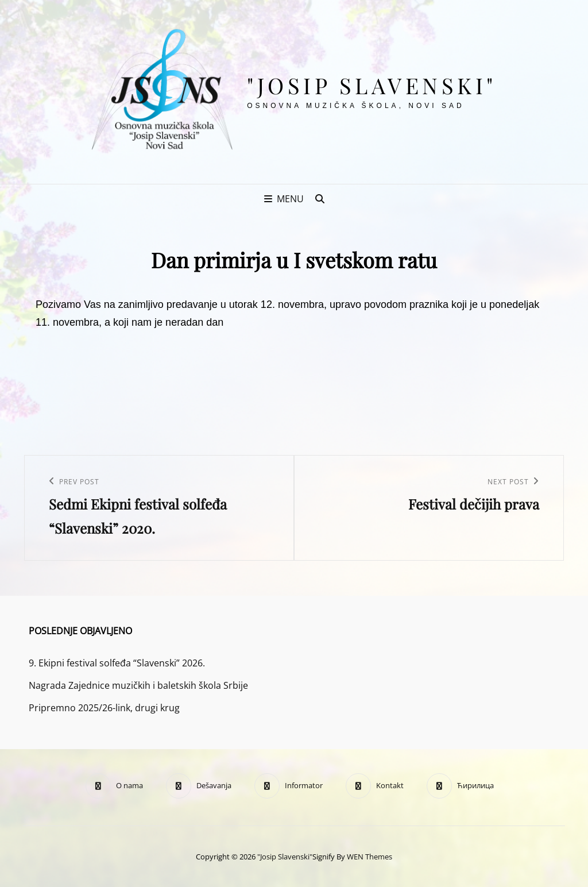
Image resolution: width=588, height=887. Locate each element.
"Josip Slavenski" (372, 85)
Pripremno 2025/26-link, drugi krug (104, 708)
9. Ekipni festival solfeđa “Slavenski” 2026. (117, 663)
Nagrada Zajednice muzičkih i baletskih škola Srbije (138, 685)
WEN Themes (370, 857)
